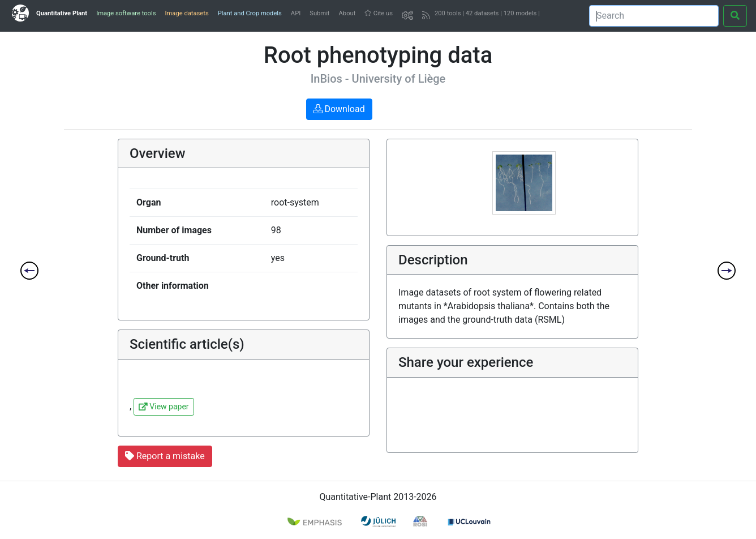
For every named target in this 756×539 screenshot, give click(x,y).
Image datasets (186, 13)
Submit (319, 13)
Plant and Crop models (250, 13)
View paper (164, 407)
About (347, 13)
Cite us (379, 13)
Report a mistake (165, 456)
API (296, 13)
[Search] (654, 16)
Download (339, 109)
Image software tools (126, 13)
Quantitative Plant (62, 13)
